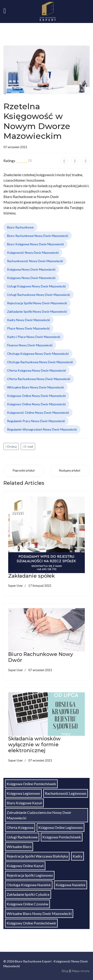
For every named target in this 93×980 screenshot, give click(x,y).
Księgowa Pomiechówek (62, 837)
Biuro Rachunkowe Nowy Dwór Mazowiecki (38, 236)
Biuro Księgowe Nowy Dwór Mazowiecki (35, 244)
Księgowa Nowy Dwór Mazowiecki (31, 269)
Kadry (77, 856)
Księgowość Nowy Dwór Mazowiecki (33, 253)
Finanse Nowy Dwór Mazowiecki (30, 345)
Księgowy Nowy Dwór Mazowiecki (31, 278)
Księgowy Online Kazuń (25, 866)
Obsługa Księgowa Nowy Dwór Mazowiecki (38, 354)
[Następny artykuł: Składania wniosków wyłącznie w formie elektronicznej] (70, 471)
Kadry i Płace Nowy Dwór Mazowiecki (34, 337)
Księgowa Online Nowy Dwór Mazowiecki (36, 396)
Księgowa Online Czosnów (27, 904)
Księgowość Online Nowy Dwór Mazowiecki (38, 413)
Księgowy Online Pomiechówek (31, 923)
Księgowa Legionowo (23, 793)
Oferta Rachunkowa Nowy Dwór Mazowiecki (39, 379)
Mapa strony (81, 971)
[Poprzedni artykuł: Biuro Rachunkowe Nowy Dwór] (24, 471)
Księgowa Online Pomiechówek (31, 784)
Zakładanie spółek (32, 576)
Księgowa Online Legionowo (61, 827)
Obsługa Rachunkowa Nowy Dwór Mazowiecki (40, 362)
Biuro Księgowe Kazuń (24, 803)
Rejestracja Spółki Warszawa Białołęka (37, 856)
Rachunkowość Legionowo (66, 793)
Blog (65, 971)
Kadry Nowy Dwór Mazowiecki (28, 320)
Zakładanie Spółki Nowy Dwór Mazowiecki (37, 311)
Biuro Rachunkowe (20, 227)
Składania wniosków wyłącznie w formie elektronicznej (34, 745)
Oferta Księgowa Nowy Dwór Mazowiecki (36, 370)
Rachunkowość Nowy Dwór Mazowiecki (35, 261)
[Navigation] (5, 11)
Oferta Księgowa (20, 827)
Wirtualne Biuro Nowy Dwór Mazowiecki (35, 387)
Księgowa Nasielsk (71, 885)
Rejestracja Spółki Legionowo (30, 875)
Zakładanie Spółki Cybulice (28, 894)
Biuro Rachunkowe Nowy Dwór (41, 657)
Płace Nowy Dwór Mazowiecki (28, 328)
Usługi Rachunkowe (22, 837)
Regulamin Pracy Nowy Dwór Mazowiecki (36, 421)
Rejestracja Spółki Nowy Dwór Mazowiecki (37, 303)
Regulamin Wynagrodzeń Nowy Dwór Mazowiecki (42, 429)
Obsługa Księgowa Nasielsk (29, 885)
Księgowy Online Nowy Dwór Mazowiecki (36, 404)
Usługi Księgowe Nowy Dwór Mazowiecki (36, 286)
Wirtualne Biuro (19, 847)
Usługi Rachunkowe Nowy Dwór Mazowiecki (39, 295)
